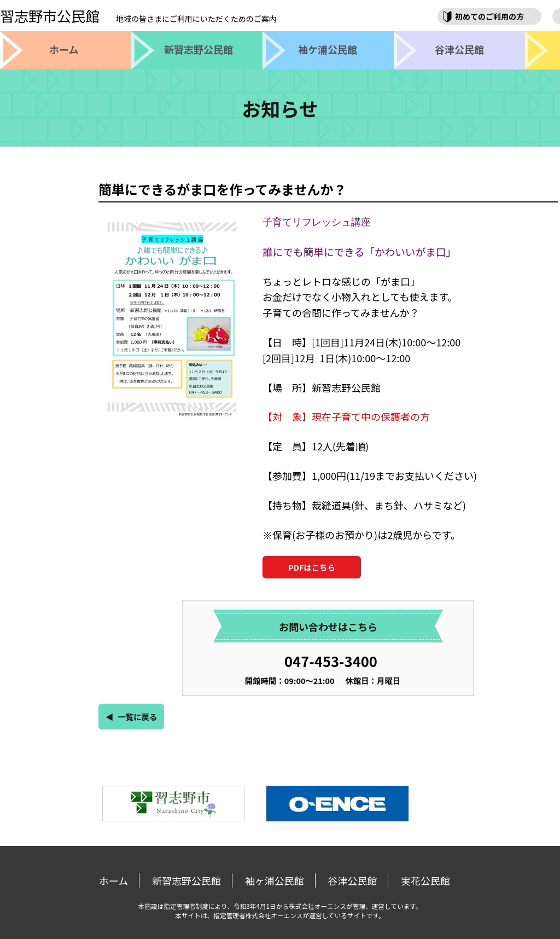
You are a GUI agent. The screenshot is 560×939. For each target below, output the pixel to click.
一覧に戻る (137, 717)
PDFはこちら (312, 567)
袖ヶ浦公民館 (275, 880)
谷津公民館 (352, 880)
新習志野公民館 (186, 880)
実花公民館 (425, 880)
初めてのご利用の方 (489, 16)
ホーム (113, 880)
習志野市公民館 (138, 16)
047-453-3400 (331, 661)
